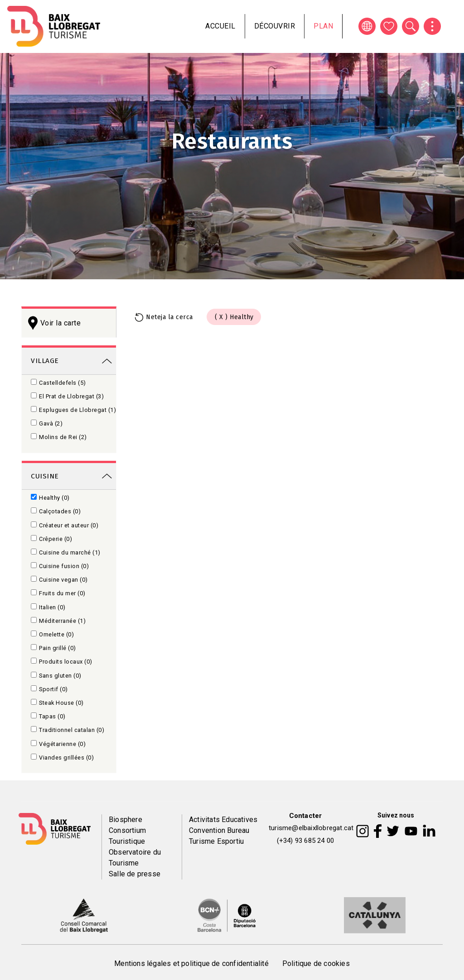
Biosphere (126, 820)
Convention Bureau (219, 830)
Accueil (220, 26)
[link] (69, 360)
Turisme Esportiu (216, 841)
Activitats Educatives (223, 820)
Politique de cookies (316, 963)
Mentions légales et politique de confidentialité (191, 963)
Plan (323, 26)
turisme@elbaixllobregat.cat (311, 828)
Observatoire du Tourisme (135, 858)
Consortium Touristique (127, 836)
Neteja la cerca (169, 317)
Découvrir (275, 26)
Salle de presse (135, 874)
